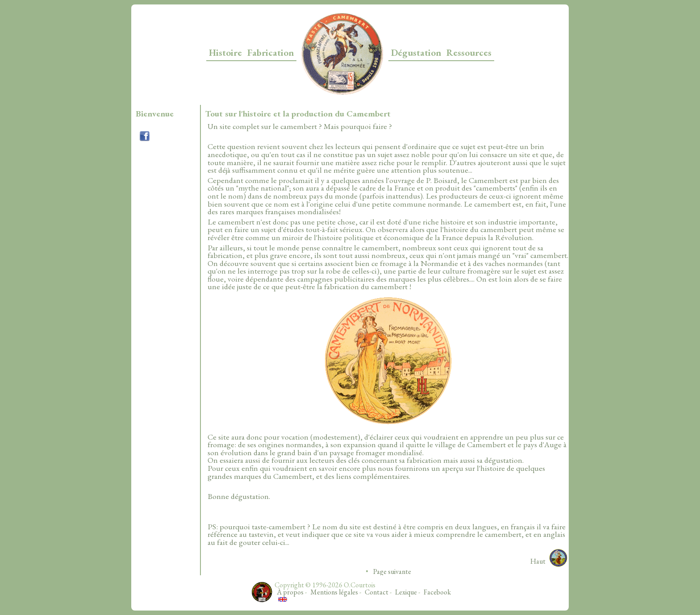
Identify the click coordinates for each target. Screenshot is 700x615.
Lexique (406, 592)
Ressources (469, 52)
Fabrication (271, 52)
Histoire (225, 52)
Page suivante (392, 571)
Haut (538, 561)
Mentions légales (334, 592)
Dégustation (416, 52)
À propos (290, 592)
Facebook (437, 592)
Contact (377, 592)
